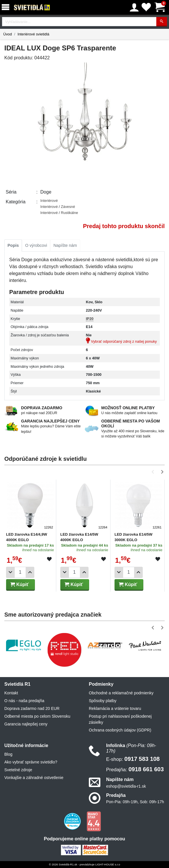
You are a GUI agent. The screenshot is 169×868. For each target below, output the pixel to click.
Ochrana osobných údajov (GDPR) (120, 730)
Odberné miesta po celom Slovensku (37, 716)
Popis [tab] (13, 245)
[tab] (13, 246)
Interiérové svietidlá (33, 34)
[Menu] (7, 7)
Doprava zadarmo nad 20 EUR (32, 708)
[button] (154, 472)
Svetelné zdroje (18, 770)
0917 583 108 (133, 759)
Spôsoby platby (103, 701)
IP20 (90, 319)
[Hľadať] (162, 22)
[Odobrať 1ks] (10, 572)
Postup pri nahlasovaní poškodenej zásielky (120, 719)
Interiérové (49, 201)
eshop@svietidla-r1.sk (126, 786)
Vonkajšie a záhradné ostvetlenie (34, 778)
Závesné (68, 207)
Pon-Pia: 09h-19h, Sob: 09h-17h (135, 802)
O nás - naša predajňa (24, 701)
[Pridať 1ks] (30, 572)
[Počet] (20, 572)
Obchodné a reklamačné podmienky (121, 693)
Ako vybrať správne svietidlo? (31, 762)
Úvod (7, 34)
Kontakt (11, 693)
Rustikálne (70, 213)
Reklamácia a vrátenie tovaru (115, 708)
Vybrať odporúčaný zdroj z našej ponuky (121, 341)
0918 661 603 (135, 769)
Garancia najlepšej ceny (26, 724)
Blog (8, 754)
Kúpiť (20, 584)
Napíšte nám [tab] (65, 245)
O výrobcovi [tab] (36, 245)
